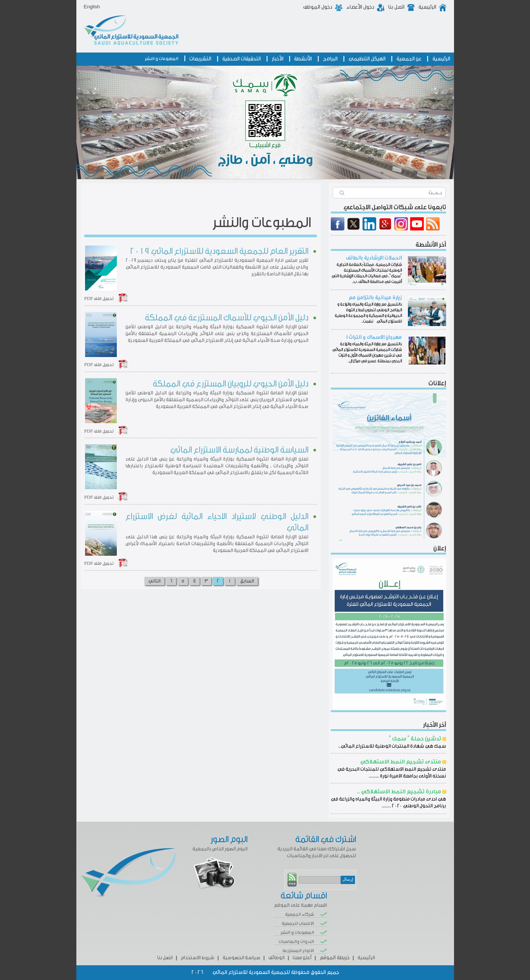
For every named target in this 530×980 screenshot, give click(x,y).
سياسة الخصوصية (242, 958)
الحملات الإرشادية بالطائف (374, 258)
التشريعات (200, 59)
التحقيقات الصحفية (242, 59)
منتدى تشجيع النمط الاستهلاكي (401, 762)
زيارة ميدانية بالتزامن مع (375, 298)
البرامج (330, 59)
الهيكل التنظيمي (367, 59)
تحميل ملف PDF (99, 298)
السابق (247, 581)
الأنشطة (303, 59)
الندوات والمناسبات (296, 941)
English (92, 7)
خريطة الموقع (335, 958)
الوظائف (277, 958)
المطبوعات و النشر (162, 59)
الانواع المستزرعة (298, 951)
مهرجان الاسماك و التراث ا (374, 337)
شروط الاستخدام (198, 958)
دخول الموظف (318, 7)
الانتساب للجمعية (298, 923)
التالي (154, 581)
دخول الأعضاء (360, 7)
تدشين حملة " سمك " (415, 739)
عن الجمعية (409, 59)
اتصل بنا (396, 7)
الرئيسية (427, 7)
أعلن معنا (302, 958)
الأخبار (278, 59)
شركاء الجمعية (300, 914)
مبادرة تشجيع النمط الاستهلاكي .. (399, 792)
